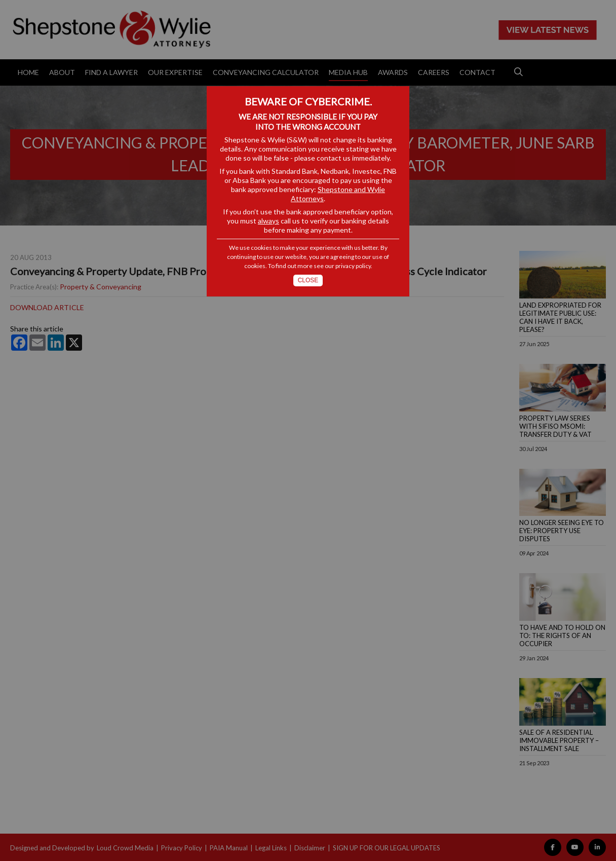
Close (308, 280)
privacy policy (353, 266)
